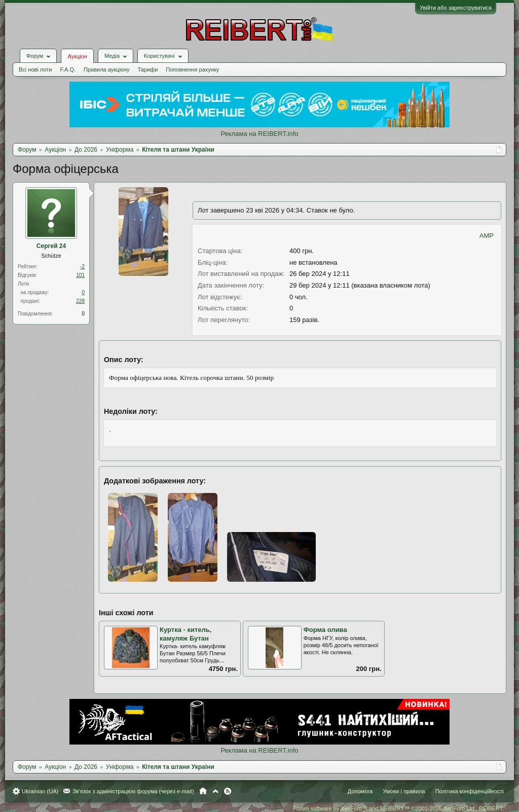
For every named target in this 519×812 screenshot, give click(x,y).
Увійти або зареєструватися (456, 8)
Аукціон (77, 56)
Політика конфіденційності (470, 791)
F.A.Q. (68, 69)
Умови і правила (404, 791)
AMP (487, 236)
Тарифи (148, 69)
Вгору (215, 791)
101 (80, 275)
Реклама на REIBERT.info (259, 134)
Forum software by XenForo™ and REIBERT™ (398, 808)
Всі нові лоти (35, 69)
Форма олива (325, 630)
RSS (228, 791)
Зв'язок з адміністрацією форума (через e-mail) (133, 791)
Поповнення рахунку (192, 69)
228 (80, 301)
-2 (82, 267)
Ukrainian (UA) (40, 791)
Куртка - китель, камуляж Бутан (186, 634)
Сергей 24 (51, 246)
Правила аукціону (106, 69)
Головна (203, 791)
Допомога (360, 791)
